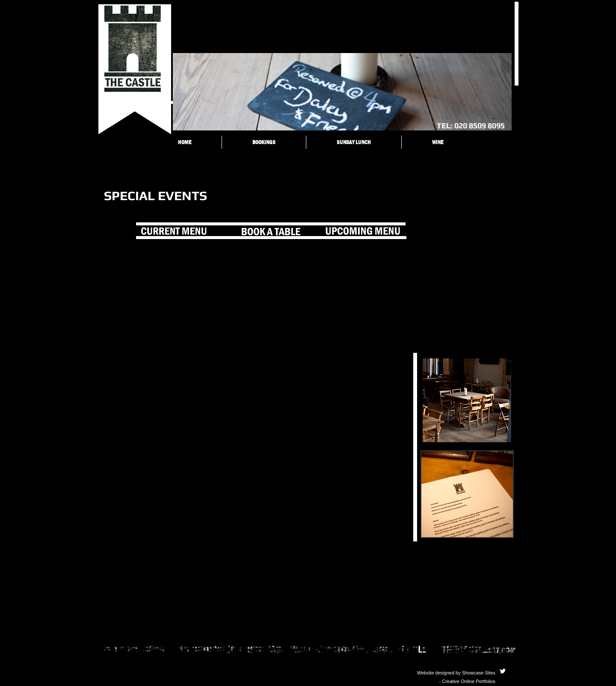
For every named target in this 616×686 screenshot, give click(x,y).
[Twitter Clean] (503, 671)
